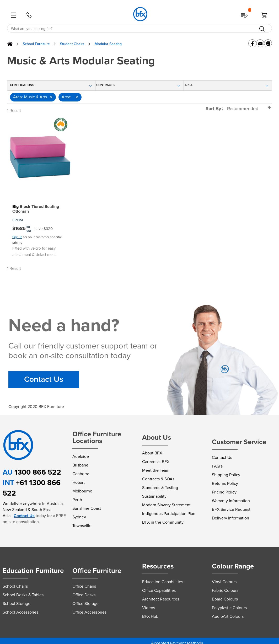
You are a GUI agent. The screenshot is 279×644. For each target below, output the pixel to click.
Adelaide (81, 456)
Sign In (17, 237)
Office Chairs (84, 586)
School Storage (17, 603)
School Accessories (20, 612)
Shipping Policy (226, 475)
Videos (149, 608)
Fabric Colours (225, 590)
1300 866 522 (38, 472)
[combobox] (140, 29)
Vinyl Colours (224, 582)
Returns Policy (225, 483)
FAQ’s (217, 466)
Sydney (79, 517)
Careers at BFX (156, 462)
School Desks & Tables (23, 595)
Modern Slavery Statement (166, 505)
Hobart (79, 482)
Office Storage (85, 603)
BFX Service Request (231, 509)
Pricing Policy (224, 492)
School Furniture (36, 44)
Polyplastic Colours (229, 608)
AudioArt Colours (228, 616)
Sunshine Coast (87, 508)
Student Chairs (72, 44)
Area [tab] (192, 85)
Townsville (82, 526)
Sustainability (154, 496)
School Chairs (15, 586)
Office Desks (84, 595)
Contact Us (44, 379)
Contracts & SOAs (158, 479)
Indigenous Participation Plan (169, 514)
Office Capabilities (159, 590)
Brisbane (80, 465)
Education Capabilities (163, 582)
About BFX (152, 453)
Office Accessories (89, 612)
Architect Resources (161, 599)
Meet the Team (156, 470)
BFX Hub (150, 616)
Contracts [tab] (105, 85)
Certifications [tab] (22, 85)
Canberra (81, 474)
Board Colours (225, 599)
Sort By (213, 109)
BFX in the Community (163, 522)
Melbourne (82, 491)
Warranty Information (231, 501)
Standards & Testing (160, 488)
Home (10, 44)
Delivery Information (230, 518)
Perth (77, 500)
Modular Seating (108, 44)
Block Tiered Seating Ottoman (36, 209)
